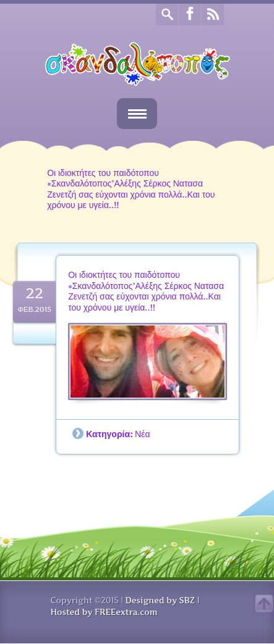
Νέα (143, 434)
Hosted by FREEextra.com (104, 612)
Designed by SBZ (160, 600)
